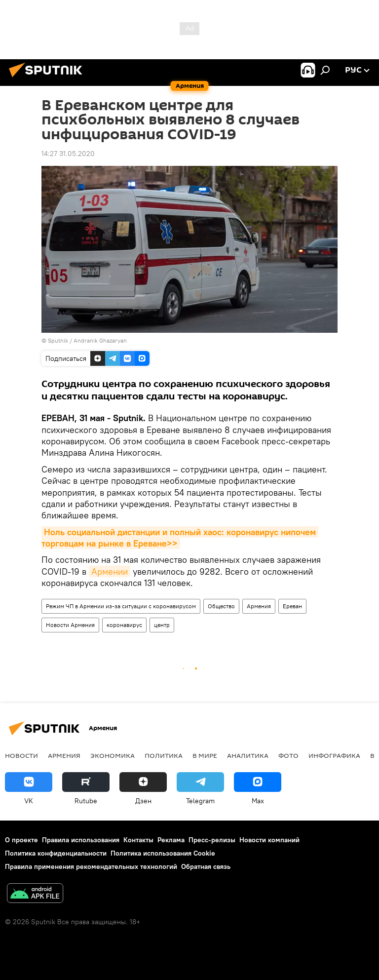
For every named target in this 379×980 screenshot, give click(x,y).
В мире (205, 755)
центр (162, 625)
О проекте (21, 840)
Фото (288, 755)
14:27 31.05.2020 (68, 154)
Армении (110, 571)
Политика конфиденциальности (56, 853)
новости (21, 755)
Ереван (292, 606)
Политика (164, 755)
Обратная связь (206, 866)
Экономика (113, 755)
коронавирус (124, 625)
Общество (221, 606)
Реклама (171, 840)
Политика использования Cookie (163, 853)
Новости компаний (269, 840)
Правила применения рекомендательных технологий (91, 866)
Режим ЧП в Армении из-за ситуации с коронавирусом (121, 606)
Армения (259, 606)
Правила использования (81, 840)
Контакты (138, 840)
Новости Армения (70, 625)
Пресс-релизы (212, 840)
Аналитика (248, 755)
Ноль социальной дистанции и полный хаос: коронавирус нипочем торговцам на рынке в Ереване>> (180, 538)
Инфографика (334, 755)
